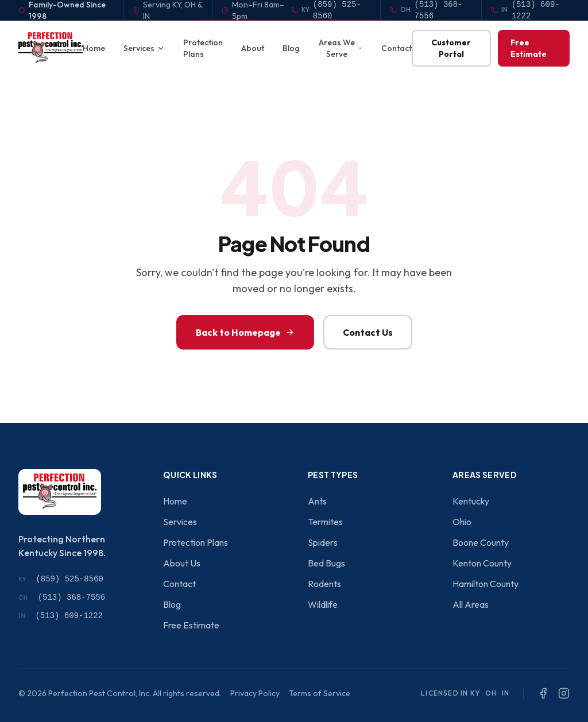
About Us (182, 563)
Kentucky (471, 501)
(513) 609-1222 (61, 616)
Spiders (323, 542)
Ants (317, 501)
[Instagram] (564, 693)
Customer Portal (451, 48)
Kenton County (482, 563)
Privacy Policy (255, 693)
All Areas (471, 604)
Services (144, 48)
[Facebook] (543, 693)
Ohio (462, 522)
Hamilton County (486, 584)
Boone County (481, 542)
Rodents (324, 584)
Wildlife (323, 604)
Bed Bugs (326, 563)
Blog (291, 48)
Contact (396, 48)
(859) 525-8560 (61, 579)
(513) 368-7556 (62, 597)
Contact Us (368, 332)
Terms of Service (320, 693)
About (253, 48)
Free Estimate (529, 48)
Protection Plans (203, 48)
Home (94, 48)
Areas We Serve (341, 48)
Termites (325, 522)
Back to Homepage (245, 332)
